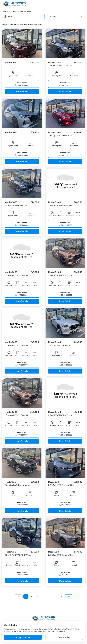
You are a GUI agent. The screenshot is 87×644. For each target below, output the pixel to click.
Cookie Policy (64, 637)
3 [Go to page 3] (37, 596)
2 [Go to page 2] (31, 596)
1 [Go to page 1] (26, 596)
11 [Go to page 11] (61, 596)
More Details (22, 91)
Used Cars (6, 11)
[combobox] (65, 16)
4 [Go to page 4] (43, 596)
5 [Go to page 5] (49, 596)
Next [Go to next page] (69, 597)
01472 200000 (23, 85)
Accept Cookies (23, 637)
